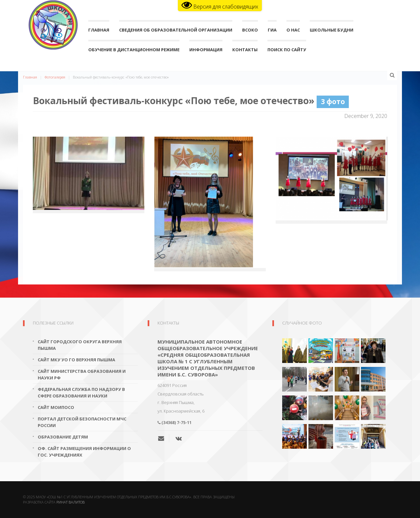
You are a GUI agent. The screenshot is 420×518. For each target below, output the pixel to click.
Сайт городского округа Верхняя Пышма (80, 345)
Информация (206, 51)
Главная (99, 31)
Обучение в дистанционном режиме (134, 51)
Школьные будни (332, 31)
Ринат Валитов (71, 502)
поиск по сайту (287, 51)
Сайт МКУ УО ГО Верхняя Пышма (76, 360)
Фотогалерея (55, 77)
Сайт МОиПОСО (56, 407)
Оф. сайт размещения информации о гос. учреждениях (84, 452)
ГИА (272, 31)
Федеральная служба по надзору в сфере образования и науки (81, 393)
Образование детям (63, 437)
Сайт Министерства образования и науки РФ (82, 374)
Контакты (245, 51)
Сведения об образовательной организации (176, 31)
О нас (293, 31)
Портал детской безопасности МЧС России (82, 422)
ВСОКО (250, 31)
